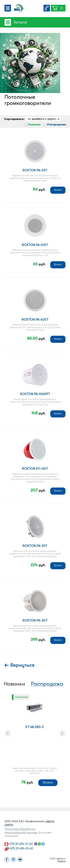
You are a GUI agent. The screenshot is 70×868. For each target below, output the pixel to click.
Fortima (62, 861)
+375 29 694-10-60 (21, 849)
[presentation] (8, 733)
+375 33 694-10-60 (21, 844)
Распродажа (57, 125)
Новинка (34, 125)
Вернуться (22, 665)
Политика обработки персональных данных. (21, 831)
